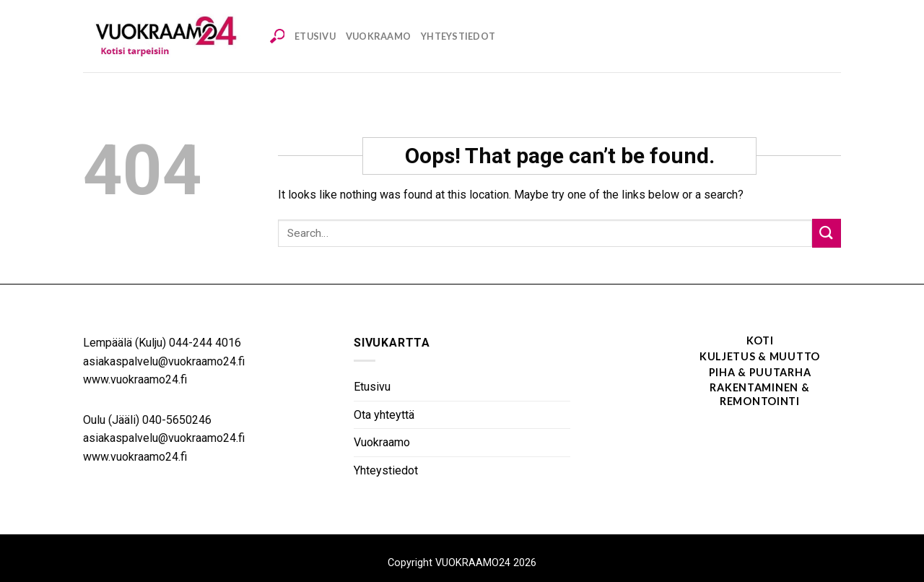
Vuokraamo (378, 36)
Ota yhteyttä (384, 415)
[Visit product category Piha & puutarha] (722, 373)
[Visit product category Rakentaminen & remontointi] (722, 395)
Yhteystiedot (458, 36)
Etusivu (315, 36)
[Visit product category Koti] (722, 342)
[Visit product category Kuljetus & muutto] (722, 357)
